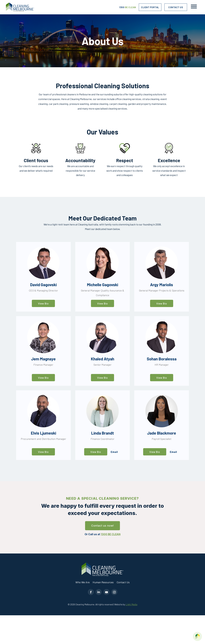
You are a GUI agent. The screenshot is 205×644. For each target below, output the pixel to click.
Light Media (131, 604)
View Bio (43, 303)
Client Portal (150, 7)
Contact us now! (102, 526)
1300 (128, 7)
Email (114, 452)
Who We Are (83, 582)
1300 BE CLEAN (111, 534)
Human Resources (103, 582)
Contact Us (176, 7)
